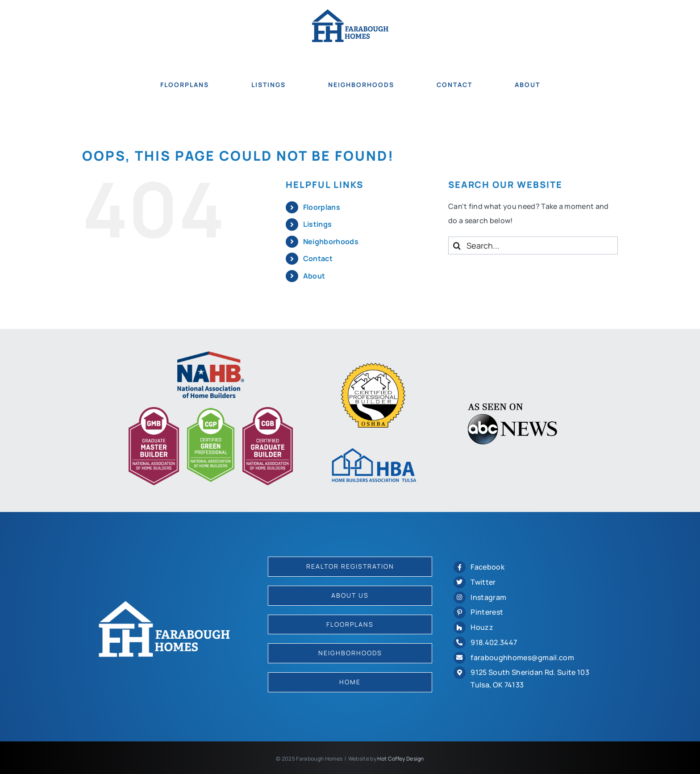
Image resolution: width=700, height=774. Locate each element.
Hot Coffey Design (400, 759)
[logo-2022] (350, 12)
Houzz (482, 627)
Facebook (487, 567)
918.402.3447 (494, 642)
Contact (318, 258)
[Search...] (533, 246)
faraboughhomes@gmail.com (522, 657)
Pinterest (487, 612)
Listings (318, 224)
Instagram (488, 597)
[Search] (457, 246)
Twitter (483, 582)
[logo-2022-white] (164, 604)
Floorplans (322, 207)
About (314, 276)
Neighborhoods (331, 241)
